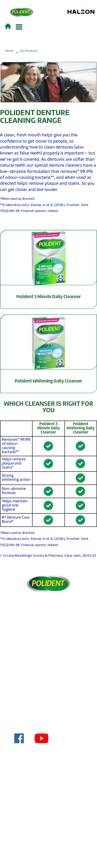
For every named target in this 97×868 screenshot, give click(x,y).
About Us (51, 721)
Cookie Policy (51, 713)
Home (9, 51)
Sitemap (51, 696)
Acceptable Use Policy (51, 705)
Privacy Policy (51, 688)
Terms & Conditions (51, 680)
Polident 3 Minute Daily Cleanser (49, 297)
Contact (51, 671)
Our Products (29, 51)
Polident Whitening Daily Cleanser (48, 381)
